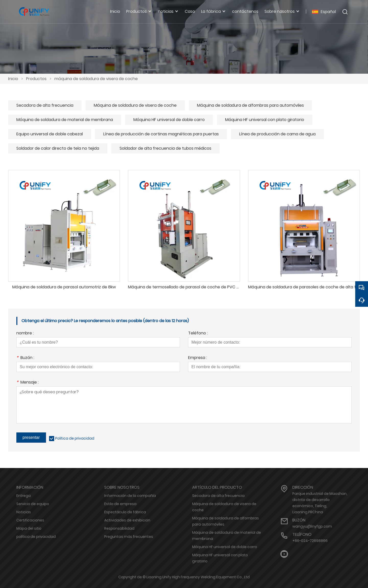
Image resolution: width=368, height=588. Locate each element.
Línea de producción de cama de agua (277, 134)
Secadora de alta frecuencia (45, 105)
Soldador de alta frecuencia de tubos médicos (165, 148)
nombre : (25, 334)
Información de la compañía (130, 496)
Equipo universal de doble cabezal (50, 134)
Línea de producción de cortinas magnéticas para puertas (161, 134)
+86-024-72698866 (310, 541)
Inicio (13, 79)
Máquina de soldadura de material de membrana (65, 120)
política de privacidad (36, 537)
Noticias (24, 512)
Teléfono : (198, 334)
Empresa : (198, 358)
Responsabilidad (119, 528)
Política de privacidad (75, 438)
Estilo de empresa (120, 504)
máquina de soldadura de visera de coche (96, 79)
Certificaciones (30, 520)
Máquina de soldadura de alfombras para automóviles (250, 105)
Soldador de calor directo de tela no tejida (58, 148)
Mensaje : (27, 383)
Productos (36, 79)
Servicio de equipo (33, 504)
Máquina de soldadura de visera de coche (135, 105)
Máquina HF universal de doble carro (169, 120)
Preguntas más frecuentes (129, 537)
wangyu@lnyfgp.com (312, 526)
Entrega (24, 496)
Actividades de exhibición (127, 520)
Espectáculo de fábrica (125, 512)
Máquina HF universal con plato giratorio (265, 120)
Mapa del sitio (29, 528)
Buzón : (25, 358)
